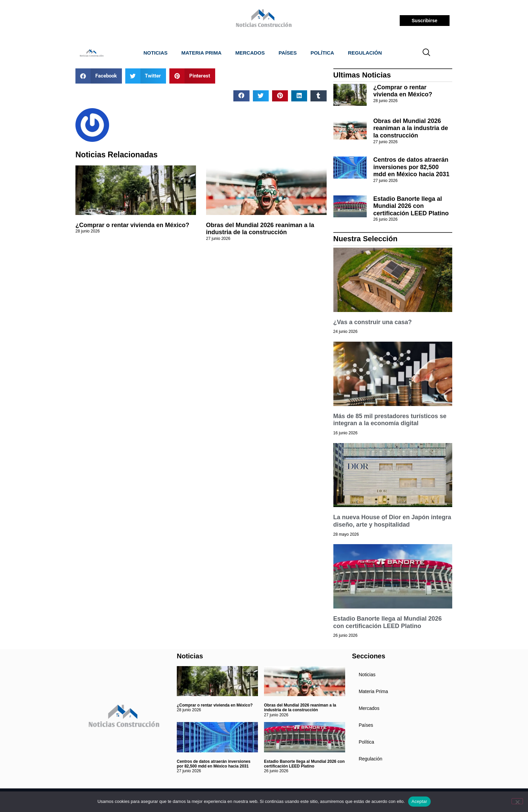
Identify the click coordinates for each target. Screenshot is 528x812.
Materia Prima (202, 53)
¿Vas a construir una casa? (373, 322)
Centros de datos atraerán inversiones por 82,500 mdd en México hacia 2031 (411, 167)
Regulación (365, 53)
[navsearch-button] (427, 53)
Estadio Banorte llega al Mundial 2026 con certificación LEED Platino (411, 206)
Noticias (156, 53)
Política (322, 53)
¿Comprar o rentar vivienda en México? (132, 225)
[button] (99, 76)
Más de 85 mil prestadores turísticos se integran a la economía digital (390, 420)
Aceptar (419, 801)
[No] (517, 801)
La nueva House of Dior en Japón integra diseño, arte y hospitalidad (392, 521)
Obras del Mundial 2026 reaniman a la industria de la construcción (260, 229)
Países (288, 53)
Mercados (250, 53)
